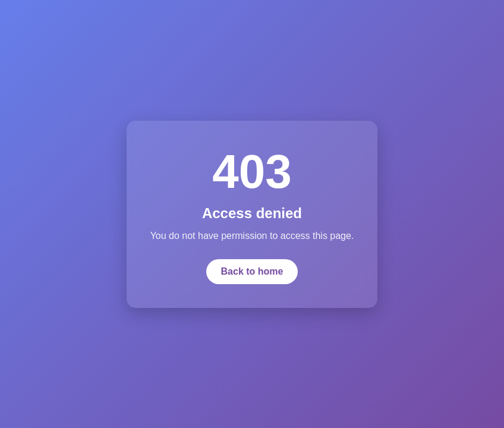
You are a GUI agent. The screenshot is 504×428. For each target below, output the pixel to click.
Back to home (252, 271)
